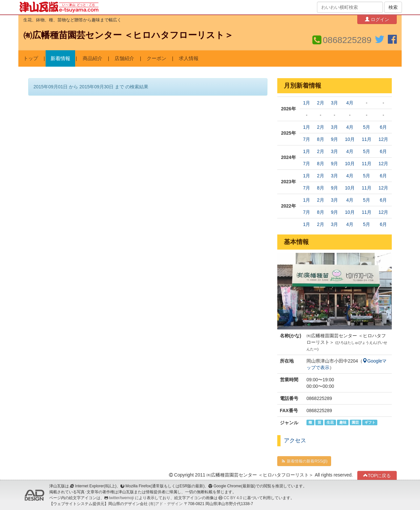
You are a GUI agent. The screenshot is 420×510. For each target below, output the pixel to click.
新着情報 (60, 58)
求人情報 (189, 58)
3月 (334, 103)
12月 (384, 139)
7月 (307, 139)
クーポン (157, 58)
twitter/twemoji (121, 498)
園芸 (355, 422)
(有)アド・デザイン (166, 504)
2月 (321, 103)
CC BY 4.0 (233, 498)
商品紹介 (93, 58)
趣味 (343, 422)
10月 (350, 139)
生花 (330, 422)
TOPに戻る (377, 475)
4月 (350, 103)
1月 (307, 103)
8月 (321, 139)
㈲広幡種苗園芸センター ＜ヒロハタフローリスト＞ (128, 35)
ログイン (377, 19)
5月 (367, 127)
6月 (383, 127)
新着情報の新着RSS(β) (304, 461)
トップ (31, 58)
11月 (367, 139)
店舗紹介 (124, 58)
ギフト (370, 422)
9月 (334, 139)
